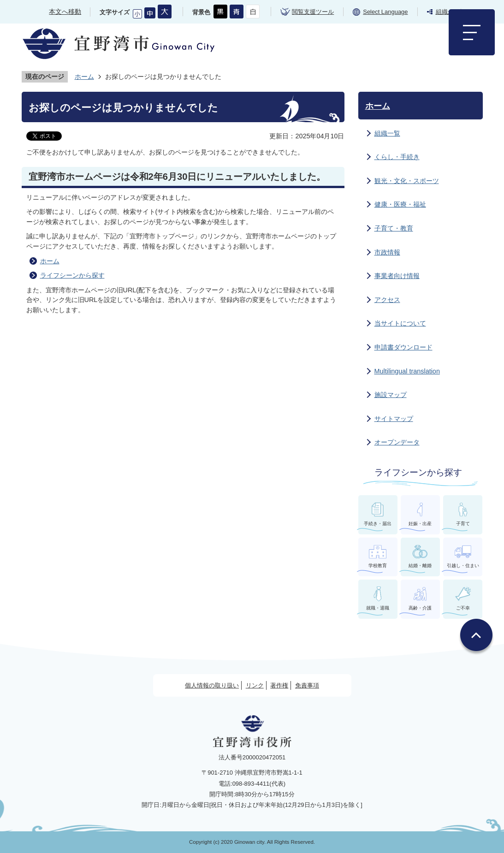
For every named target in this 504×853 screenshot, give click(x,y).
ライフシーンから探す (72, 275)
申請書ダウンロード (403, 347)
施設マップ (391, 395)
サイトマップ (394, 419)
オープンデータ (397, 442)
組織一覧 (387, 133)
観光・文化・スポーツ (407, 181)
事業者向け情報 (397, 276)
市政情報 (387, 252)
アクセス (387, 300)
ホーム (84, 77)
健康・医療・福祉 (400, 204)
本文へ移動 (65, 12)
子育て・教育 (394, 228)
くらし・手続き (397, 157)
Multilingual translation (407, 371)
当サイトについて (400, 323)
